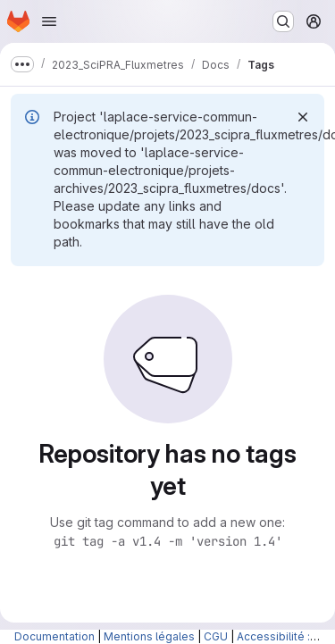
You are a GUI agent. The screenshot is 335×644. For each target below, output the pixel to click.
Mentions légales (149, 636)
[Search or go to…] (283, 21)
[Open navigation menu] (49, 21)
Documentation (54, 636)
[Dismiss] (303, 117)
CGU (216, 636)
